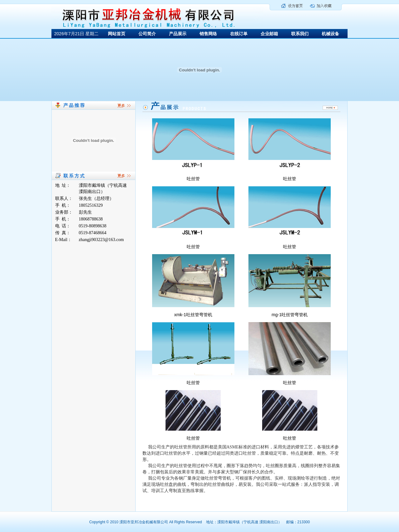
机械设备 (330, 34)
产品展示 (178, 34)
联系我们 (300, 34)
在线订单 (239, 34)
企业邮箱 (269, 34)
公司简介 (147, 34)
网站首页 (117, 34)
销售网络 (208, 34)
